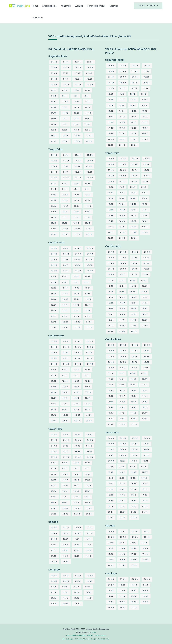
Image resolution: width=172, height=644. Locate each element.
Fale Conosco (100, 636)
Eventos (79, 6)
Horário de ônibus (96, 6)
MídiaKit (90, 636)
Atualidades (49, 6)
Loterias (114, 6)
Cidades (36, 18)
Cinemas (66, 6)
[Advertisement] (30, 55)
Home (35, 6)
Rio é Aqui (92, 639)
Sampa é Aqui (81, 639)
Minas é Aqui (68, 639)
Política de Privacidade (76, 636)
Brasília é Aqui (104, 639)
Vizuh (94, 632)
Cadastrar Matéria (148, 5)
